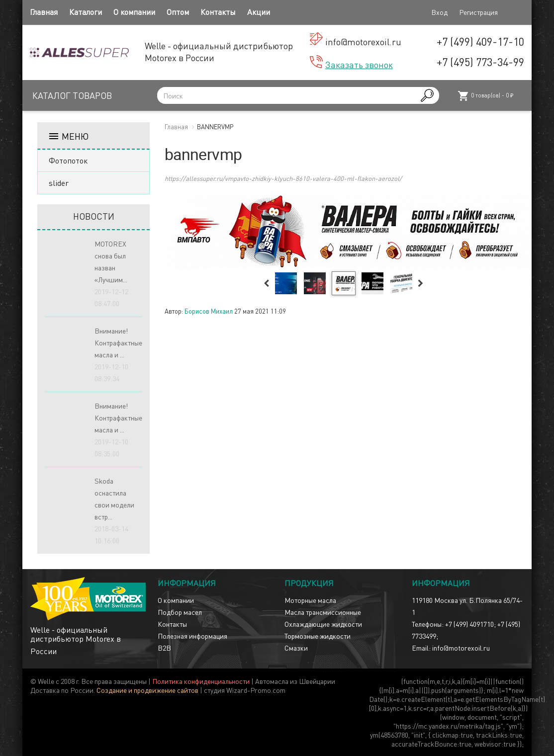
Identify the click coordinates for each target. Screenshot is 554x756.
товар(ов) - (485, 96)
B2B (164, 648)
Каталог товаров (72, 95)
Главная (44, 12)
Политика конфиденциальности (201, 681)
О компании (134, 12)
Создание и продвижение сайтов (147, 690)
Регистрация (478, 12)
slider (59, 183)
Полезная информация (192, 636)
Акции (259, 12)
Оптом (178, 12)
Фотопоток (68, 160)
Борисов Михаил (209, 311)
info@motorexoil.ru (363, 42)
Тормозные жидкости (318, 636)
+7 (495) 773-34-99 (480, 62)
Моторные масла (310, 600)
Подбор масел (180, 612)
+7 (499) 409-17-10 (480, 41)
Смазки (296, 648)
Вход (439, 12)
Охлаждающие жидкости (323, 624)
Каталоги (86, 12)
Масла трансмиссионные (323, 612)
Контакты (218, 12)
